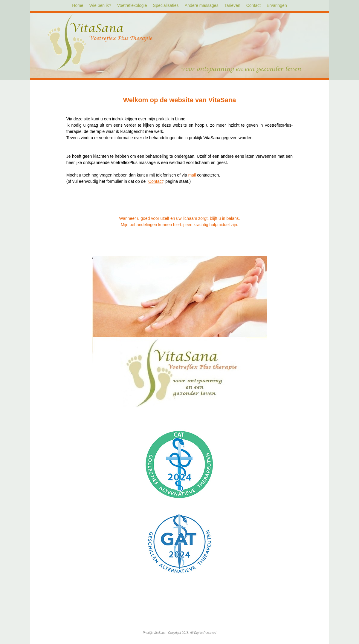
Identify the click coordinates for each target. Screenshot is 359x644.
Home (78, 5)
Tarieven (232, 5)
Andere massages (202, 5)
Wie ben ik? (100, 5)
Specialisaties (166, 5)
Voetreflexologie (132, 5)
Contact (253, 5)
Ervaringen (277, 5)
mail (192, 175)
